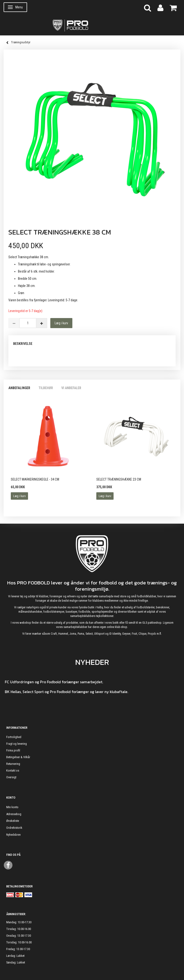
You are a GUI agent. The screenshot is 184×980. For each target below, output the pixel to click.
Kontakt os (13, 770)
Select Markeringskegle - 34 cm (35, 479)
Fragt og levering (17, 744)
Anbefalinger (19, 388)
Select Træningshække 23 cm (119, 479)
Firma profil (13, 750)
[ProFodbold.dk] (92, 25)
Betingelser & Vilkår (18, 757)
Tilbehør (46, 388)
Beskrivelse (23, 344)
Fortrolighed (14, 737)
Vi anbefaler (71, 388)
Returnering (13, 764)
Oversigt (11, 777)
